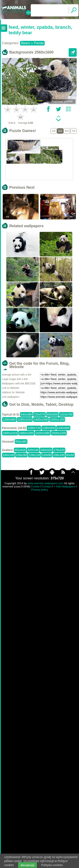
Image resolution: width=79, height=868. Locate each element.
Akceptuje (27, 865)
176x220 (59, 450)
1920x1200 (59, 433)
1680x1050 (26, 433)
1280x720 (34, 428)
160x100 (8, 455)
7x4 (73, 131)
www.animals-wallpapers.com (45, 483)
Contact (47, 486)
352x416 (20, 450)
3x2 (60, 131)
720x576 (39, 414)
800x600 (52, 414)
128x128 (34, 455)
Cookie (35, 486)
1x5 (54, 131)
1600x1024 (10, 433)
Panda (39, 43)
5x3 (67, 131)
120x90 (47, 455)
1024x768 (66, 414)
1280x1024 (25, 420)
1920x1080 (43, 433)
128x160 (21, 455)
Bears (25, 43)
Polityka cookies (52, 865)
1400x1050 (41, 420)
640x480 (26, 414)
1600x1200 (57, 420)
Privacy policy (39, 490)
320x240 (33, 450)
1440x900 (63, 428)
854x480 (21, 442)
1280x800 (49, 428)
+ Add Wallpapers (64, 486)
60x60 (70, 455)
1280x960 (9, 420)
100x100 (59, 455)
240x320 (46, 450)
